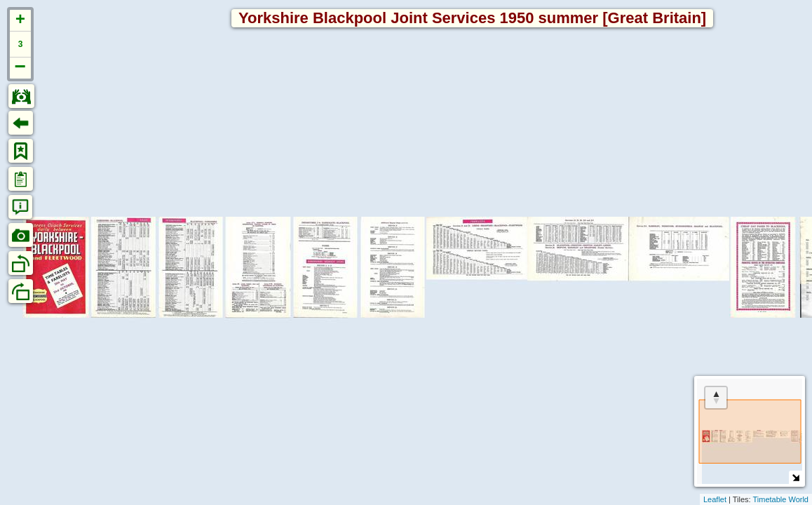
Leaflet (715, 499)
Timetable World (781, 499)
